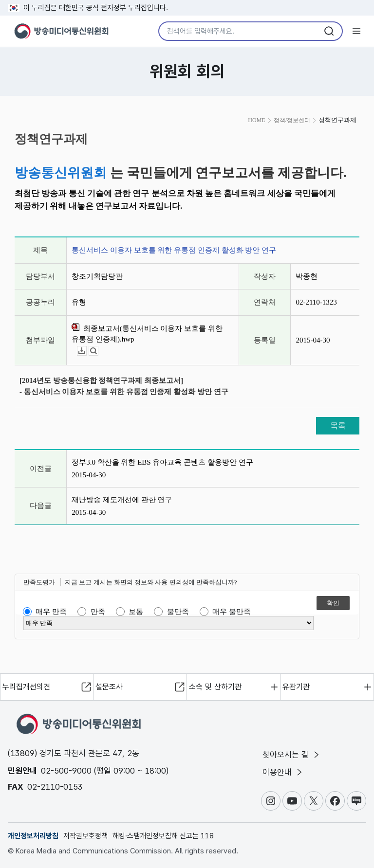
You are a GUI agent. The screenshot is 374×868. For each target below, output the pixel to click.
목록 (338, 425)
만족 (98, 612)
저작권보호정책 (85, 836)
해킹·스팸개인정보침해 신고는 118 (163, 836)
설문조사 (109, 687)
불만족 (178, 612)
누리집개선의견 (26, 687)
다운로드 (86, 351)
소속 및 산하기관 (215, 687)
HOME (256, 120)
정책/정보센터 (292, 120)
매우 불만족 (232, 612)
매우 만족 (51, 612)
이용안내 (283, 772)
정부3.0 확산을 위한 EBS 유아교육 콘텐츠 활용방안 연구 (162, 462)
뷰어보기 (98, 351)
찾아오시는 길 (292, 755)
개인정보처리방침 (33, 836)
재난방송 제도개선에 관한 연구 (122, 500)
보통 (136, 612)
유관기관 (296, 687)
